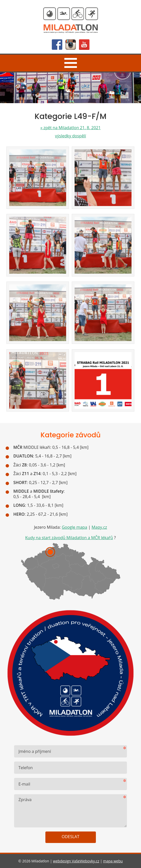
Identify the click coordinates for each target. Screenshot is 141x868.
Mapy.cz (99, 527)
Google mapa (74, 527)
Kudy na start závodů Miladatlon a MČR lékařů (69, 538)
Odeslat (71, 837)
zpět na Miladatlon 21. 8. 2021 (70, 128)
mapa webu (113, 861)
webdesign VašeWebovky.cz (76, 861)
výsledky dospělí (71, 136)
